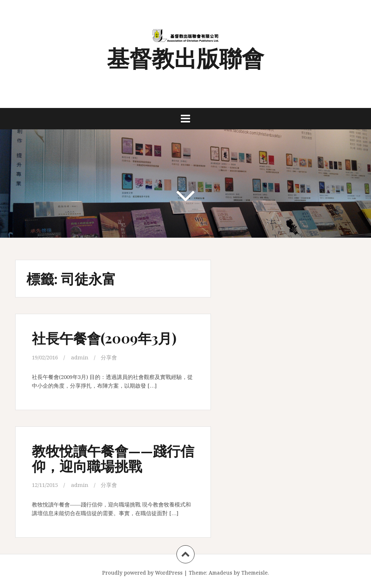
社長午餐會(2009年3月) (104, 338)
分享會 (109, 357)
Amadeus (220, 573)
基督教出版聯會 (185, 57)
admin (80, 357)
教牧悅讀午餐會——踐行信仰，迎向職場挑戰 (113, 458)
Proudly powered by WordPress (142, 573)
